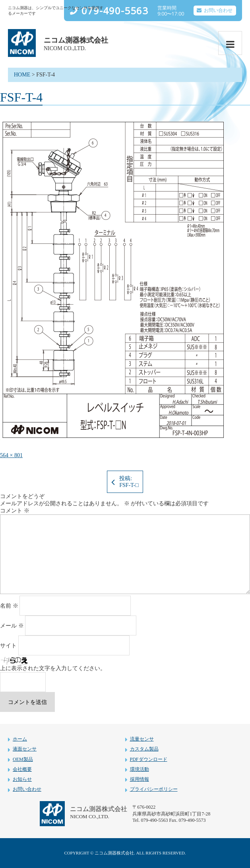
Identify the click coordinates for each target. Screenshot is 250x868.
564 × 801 (11, 455)
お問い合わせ (218, 10)
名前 (9, 606)
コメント (15, 511)
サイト (8, 646)
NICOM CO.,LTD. (65, 48)
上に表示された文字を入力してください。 (53, 668)
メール (12, 626)
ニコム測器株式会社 (76, 40)
